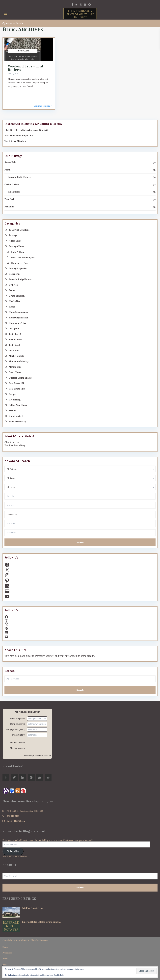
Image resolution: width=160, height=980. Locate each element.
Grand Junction (17, 296)
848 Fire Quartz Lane (33, 908)
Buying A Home (17, 246)
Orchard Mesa (12, 184)
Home (12, 307)
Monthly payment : (18, 748)
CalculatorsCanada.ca (42, 756)
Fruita (12, 290)
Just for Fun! (15, 340)
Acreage (13, 235)
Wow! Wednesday (18, 422)
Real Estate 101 (16, 383)
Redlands (9, 207)
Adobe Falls (10, 162)
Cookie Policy (60, 975)
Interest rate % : (19, 735)
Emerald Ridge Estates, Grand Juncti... (41, 922)
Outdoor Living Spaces (20, 378)
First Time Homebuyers (23, 258)
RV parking (15, 400)
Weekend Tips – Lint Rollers (26, 68)
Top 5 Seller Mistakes (15, 141)
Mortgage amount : (18, 742)
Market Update (16, 356)
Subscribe (13, 851)
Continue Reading (43, 106)
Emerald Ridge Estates (19, 177)
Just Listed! (15, 345)
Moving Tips (15, 367)
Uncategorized (16, 416)
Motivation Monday (19, 361)
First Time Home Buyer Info (19, 136)
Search (80, 542)
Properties (7, 953)
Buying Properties (18, 268)
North (7, 170)
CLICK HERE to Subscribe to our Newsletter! (27, 130)
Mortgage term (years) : (16, 729)
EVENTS (13, 285)
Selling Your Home (18, 405)
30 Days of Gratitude (19, 230)
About (5, 959)
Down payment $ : (18, 724)
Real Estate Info (17, 389)
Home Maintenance (18, 312)
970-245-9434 (13, 816)
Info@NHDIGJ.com (16, 821)
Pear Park (10, 199)
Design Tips (15, 274)
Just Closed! (15, 334)
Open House (15, 372)
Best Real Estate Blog (15, 445)
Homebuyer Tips (19, 263)
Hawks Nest (14, 192)
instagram (14, 329)
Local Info (14, 350)
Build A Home (18, 252)
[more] (30, 86)
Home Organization (19, 318)
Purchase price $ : (18, 719)
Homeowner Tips (17, 323)
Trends (12, 411)
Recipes (13, 394)
